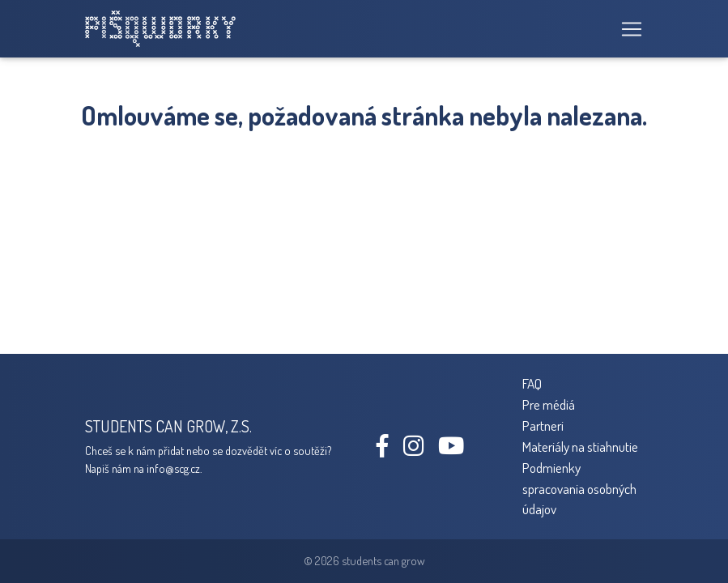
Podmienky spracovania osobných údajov (579, 488)
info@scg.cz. (174, 468)
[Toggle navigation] (627, 29)
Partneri (543, 425)
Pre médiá (549, 404)
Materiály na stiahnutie (580, 446)
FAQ (532, 383)
